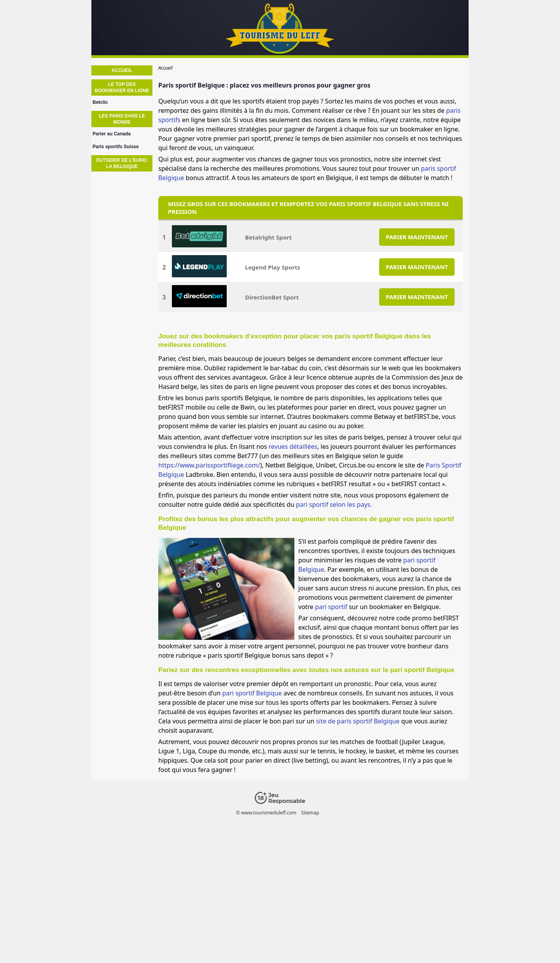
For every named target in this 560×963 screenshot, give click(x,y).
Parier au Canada (112, 134)
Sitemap (310, 813)
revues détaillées (293, 446)
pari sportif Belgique (252, 693)
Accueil (122, 70)
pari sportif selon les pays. (334, 504)
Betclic (100, 102)
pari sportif (331, 607)
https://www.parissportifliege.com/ (209, 465)
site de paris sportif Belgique (358, 721)
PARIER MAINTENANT (417, 237)
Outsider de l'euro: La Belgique (122, 163)
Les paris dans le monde (122, 119)
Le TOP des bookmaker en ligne (122, 88)
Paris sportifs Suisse (116, 147)
